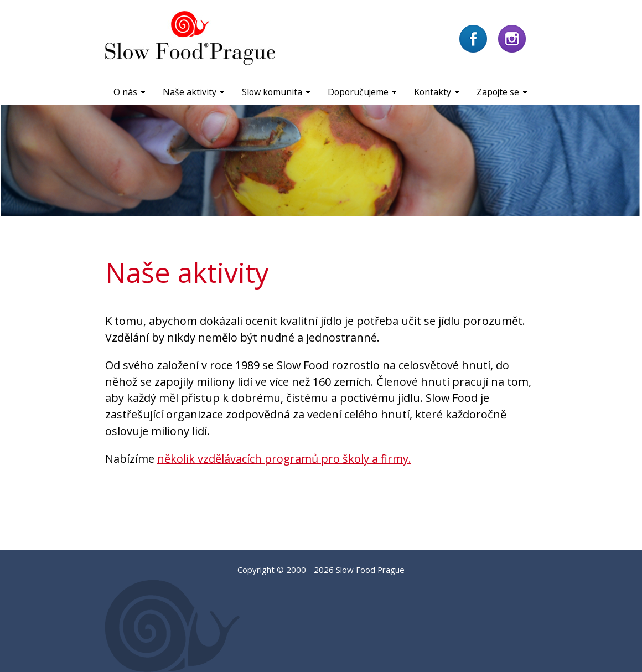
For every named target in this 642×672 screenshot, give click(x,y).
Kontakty (433, 92)
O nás (125, 92)
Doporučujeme (358, 92)
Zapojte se (498, 92)
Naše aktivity (190, 92)
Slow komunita (272, 92)
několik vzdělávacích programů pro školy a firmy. (284, 459)
